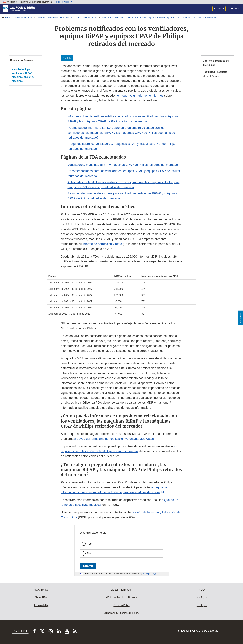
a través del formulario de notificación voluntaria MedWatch (114, 439)
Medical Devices (24, 18)
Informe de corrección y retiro (102, 244)
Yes (89, 544)
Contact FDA (20, 631)
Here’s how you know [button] (63, 2)
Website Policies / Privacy (122, 597)
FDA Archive (41, 590)
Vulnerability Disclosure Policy (122, 613)
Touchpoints (148, 574)
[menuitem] (218, 64)
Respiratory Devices (87, 18)
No (89, 553)
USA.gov (202, 605)
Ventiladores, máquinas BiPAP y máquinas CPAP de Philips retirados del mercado (123, 165)
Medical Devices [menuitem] (211, 76)
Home (8, 18)
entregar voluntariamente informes (140, 96)
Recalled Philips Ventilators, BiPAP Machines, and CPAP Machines (24, 75)
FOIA (202, 590)
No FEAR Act (121, 605)
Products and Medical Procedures (54, 18)
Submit (88, 566)
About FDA (41, 597)
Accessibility (41, 605)
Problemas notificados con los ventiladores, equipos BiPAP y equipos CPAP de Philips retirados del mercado (159, 18)
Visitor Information (122, 590)
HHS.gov (202, 597)
